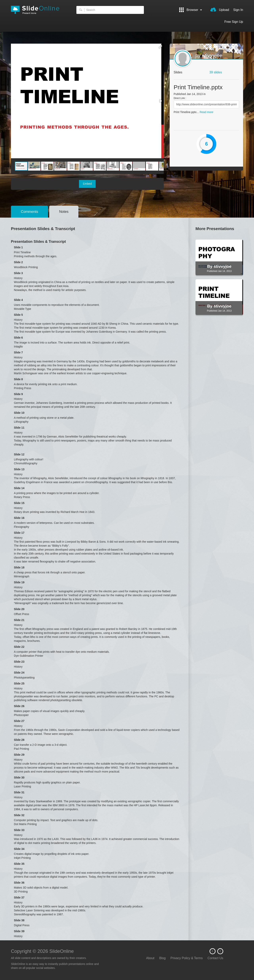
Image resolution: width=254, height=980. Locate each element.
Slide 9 (18, 394)
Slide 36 (19, 883)
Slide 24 (19, 673)
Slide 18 (19, 567)
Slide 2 (18, 262)
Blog (163, 958)
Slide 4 (18, 300)
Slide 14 (19, 488)
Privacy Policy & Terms (187, 958)
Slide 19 (19, 582)
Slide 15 (19, 503)
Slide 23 (19, 662)
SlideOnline (38, 10)
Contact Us (215, 958)
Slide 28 (19, 740)
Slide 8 (18, 379)
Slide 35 (19, 864)
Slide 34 (19, 849)
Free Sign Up (234, 22)
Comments (29, 212)
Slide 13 (19, 469)
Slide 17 (19, 533)
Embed (87, 184)
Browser (191, 10)
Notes (64, 212)
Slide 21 (19, 620)
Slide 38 (19, 920)
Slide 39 (19, 931)
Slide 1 (18, 247)
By (210, 266)
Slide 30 (19, 777)
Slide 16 (19, 518)
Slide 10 (19, 413)
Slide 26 (19, 706)
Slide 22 (19, 647)
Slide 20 (19, 609)
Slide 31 (19, 792)
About (150, 958)
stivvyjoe (212, 55)
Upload (220, 10)
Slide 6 (18, 338)
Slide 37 (19, 897)
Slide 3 (18, 273)
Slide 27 (19, 721)
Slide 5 (18, 315)
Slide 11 (19, 428)
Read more (206, 112)
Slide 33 (19, 830)
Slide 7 (18, 352)
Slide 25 (19, 683)
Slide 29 (19, 755)
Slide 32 (19, 815)
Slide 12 (19, 454)
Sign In (238, 10)
